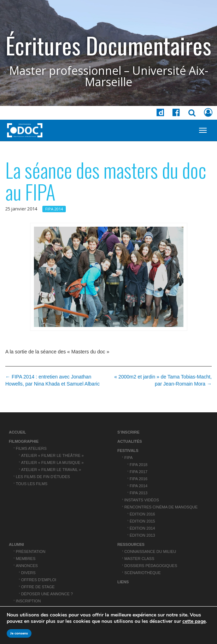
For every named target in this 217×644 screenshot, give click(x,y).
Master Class (139, 559)
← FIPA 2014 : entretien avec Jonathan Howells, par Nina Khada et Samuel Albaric (52, 380)
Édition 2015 (142, 521)
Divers (28, 573)
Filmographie (24, 441)
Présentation (31, 551)
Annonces (27, 566)
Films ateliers (31, 448)
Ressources (131, 544)
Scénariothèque (143, 573)
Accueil (17, 432)
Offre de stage (38, 587)
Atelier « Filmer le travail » (51, 470)
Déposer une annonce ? (47, 594)
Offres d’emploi (39, 580)
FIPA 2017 (139, 472)
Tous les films (32, 484)
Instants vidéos (142, 500)
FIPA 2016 (139, 479)
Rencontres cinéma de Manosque (161, 507)
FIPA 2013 (139, 493)
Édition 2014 (142, 528)
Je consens (19, 633)
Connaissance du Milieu (150, 551)
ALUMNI (16, 544)
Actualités (130, 441)
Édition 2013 (142, 535)
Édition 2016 (142, 514)
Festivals (128, 451)
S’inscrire (128, 432)
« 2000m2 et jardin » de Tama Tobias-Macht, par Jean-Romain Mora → (163, 380)
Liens (123, 582)
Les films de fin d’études (43, 477)
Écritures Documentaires (108, 45)
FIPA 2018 (139, 465)
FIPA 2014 (54, 209)
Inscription (28, 601)
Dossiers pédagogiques (151, 566)
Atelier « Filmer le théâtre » (52, 455)
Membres (26, 559)
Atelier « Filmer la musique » (52, 463)
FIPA (129, 458)
